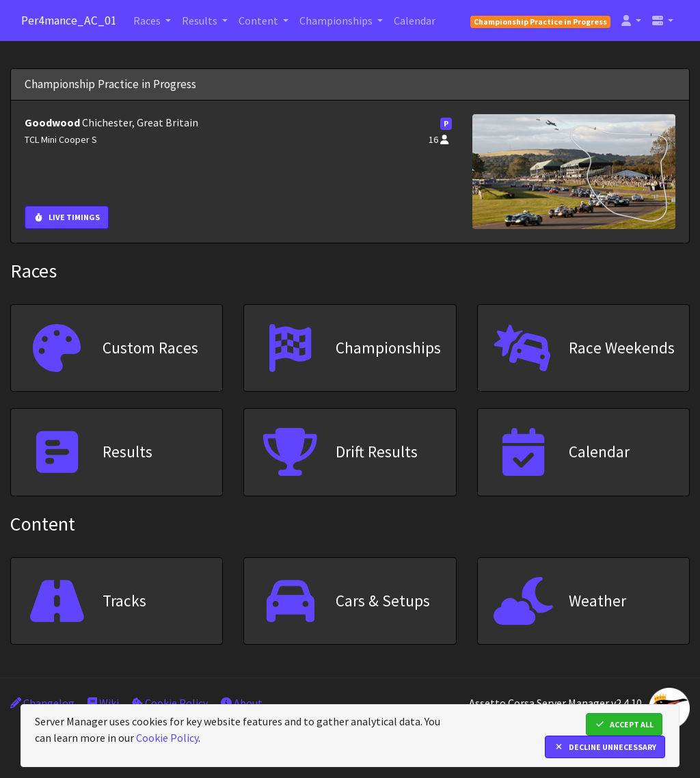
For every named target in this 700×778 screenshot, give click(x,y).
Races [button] (148, 21)
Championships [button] (337, 21)
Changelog (42, 703)
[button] (631, 21)
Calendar (415, 21)
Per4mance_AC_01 (69, 21)
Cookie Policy (170, 703)
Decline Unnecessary (605, 747)
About (242, 703)
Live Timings (67, 217)
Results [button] (201, 21)
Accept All (624, 724)
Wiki (103, 703)
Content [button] (259, 21)
